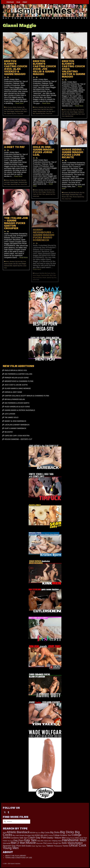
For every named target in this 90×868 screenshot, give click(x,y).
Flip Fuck (35, 192)
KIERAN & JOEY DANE (13, 392)
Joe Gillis (49, 111)
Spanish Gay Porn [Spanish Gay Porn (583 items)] (12, 846)
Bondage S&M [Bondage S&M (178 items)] (30, 835)
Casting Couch (17, 109)
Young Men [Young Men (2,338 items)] (11, 848)
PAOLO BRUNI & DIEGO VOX (16, 370)
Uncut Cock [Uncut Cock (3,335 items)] (78, 845)
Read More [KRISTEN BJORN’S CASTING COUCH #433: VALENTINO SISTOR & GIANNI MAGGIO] (79, 106)
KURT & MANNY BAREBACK (15, 428)
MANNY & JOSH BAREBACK (15, 421)
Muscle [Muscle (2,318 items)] (31, 843)
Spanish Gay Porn (12, 114)
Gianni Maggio (11, 111)
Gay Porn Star (45, 109)
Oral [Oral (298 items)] (45, 843)
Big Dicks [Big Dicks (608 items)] (55, 832)
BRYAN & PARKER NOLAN (15, 399)
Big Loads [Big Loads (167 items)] (16, 835)
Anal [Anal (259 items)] (5, 833)
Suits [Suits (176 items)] (34, 846)
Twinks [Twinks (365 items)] (65, 846)
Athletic (15, 107)
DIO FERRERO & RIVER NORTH (17, 403)
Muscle (75, 197)
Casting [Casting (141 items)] (50, 835)
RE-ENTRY (9, 432)
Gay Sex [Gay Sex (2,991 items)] (30, 840)
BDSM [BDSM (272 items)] (33, 833)
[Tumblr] (8, 812)
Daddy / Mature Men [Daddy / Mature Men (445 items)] (56, 838)
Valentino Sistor (69, 116)
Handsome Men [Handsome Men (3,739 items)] (74, 840)
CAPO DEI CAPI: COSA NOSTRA (17, 436)
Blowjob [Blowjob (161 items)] (22, 835)
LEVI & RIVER (10, 414)
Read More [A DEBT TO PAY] (18, 176)
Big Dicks (10, 109)
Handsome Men (19, 111)
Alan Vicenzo (9, 107)
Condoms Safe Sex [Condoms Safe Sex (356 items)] (19, 838)
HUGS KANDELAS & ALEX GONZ (17, 407)
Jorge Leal (36, 194)
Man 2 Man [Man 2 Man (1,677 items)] (18, 843)
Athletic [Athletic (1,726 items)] (12, 832)
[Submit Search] (5, 822)
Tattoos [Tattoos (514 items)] (50, 846)
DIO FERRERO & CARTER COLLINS (18, 374)
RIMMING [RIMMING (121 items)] (50, 843)
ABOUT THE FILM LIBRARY (16, 856)
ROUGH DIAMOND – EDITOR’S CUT (18, 439)
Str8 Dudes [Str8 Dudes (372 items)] (26, 846)
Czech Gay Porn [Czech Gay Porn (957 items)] (37, 838)
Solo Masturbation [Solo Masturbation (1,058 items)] (72, 843)
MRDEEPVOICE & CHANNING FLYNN (19, 381)
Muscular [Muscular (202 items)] (40, 843)
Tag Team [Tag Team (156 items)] (39, 846)
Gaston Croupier (8, 264)
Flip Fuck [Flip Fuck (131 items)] (10, 841)
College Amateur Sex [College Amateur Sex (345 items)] (62, 835)
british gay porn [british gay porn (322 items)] (41, 835)
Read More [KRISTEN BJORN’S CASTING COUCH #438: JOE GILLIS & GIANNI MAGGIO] (46, 103)
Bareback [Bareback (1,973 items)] (23, 832)
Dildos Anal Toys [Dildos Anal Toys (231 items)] (81, 838)
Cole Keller (7, 182)
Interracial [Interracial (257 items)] (7, 843)
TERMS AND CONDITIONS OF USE (19, 858)
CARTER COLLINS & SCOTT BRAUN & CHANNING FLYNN (27, 396)
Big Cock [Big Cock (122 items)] (38, 833)
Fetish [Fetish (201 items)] (5, 841)
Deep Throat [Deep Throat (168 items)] (70, 838)
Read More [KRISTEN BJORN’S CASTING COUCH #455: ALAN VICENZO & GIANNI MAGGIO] (20, 103)
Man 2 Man (68, 114)
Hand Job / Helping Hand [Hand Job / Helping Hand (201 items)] (53, 841)
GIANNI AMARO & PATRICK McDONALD (20, 410)
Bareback (20, 107)
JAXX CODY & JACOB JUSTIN (16, 385)
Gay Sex (82, 193)
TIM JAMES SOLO (11, 417)
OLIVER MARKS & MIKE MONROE (18, 388)
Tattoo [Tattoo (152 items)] (44, 846)
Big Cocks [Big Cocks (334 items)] (45, 832)
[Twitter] (5, 812)
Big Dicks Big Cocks (49, 190)
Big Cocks (47, 107)
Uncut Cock (20, 114)
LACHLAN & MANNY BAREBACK (17, 425)
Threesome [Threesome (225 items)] (58, 846)
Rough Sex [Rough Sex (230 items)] (57, 843)
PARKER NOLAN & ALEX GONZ (17, 378)
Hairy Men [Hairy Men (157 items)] (40, 841)
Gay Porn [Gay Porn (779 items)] (18, 840)
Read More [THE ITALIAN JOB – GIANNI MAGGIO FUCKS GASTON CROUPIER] (24, 257)
